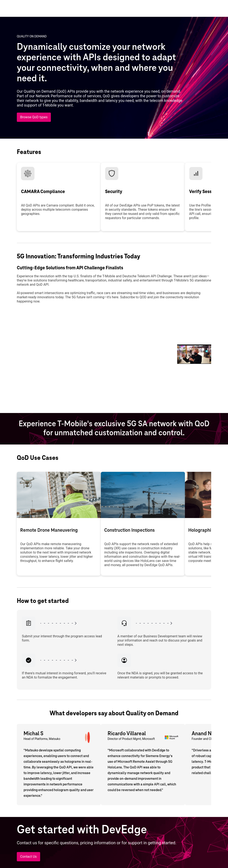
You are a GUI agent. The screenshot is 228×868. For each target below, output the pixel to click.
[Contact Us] (28, 857)
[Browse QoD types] (34, 117)
